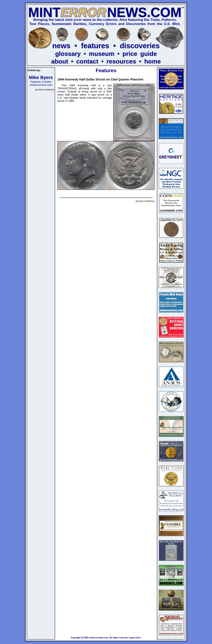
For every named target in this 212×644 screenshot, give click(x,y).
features (95, 46)
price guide (140, 54)
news (61, 46)
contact (87, 61)
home (153, 61)
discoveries (140, 46)
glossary (68, 54)
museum (102, 54)
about (60, 61)
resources (121, 61)
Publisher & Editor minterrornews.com (41, 81)
